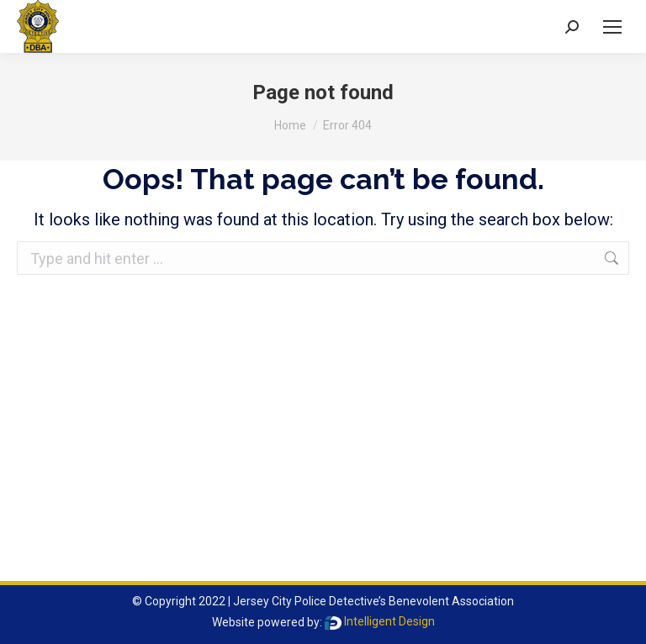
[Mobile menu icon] (612, 27)
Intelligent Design (380, 621)
